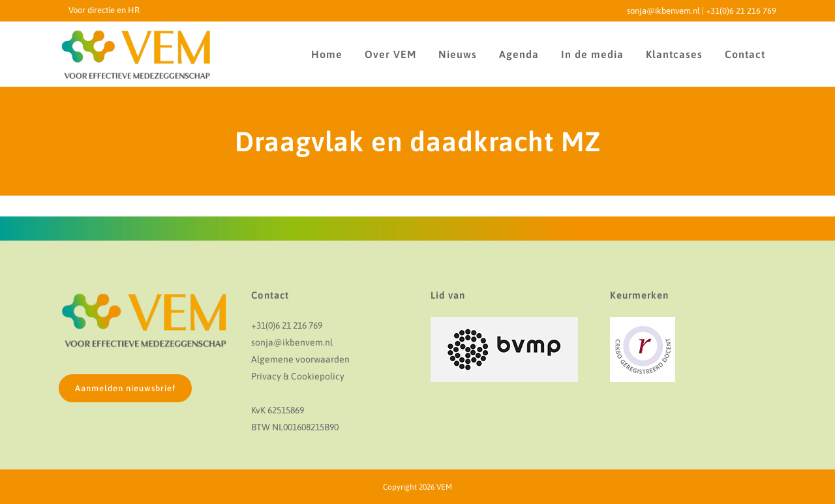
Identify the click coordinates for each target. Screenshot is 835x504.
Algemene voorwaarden (300, 359)
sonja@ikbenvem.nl (663, 11)
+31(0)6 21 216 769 (741, 11)
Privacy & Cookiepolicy (298, 376)
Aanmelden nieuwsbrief (125, 388)
